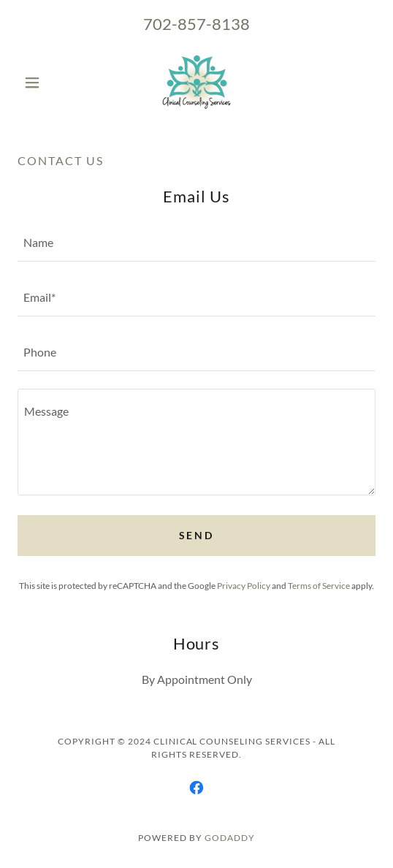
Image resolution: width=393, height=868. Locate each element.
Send (197, 535)
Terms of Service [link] (319, 586)
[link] (196, 83)
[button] (45, 83)
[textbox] (196, 243)
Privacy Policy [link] (244, 586)
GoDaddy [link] (230, 838)
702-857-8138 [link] (196, 24)
